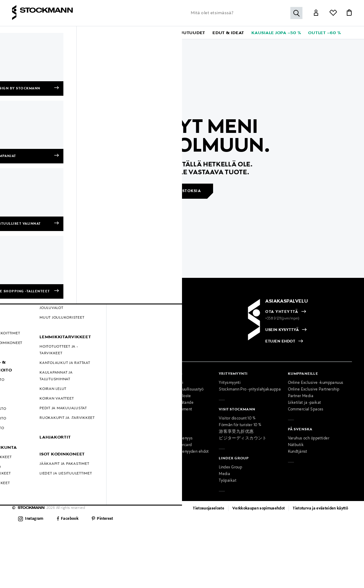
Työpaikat (228, 481)
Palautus (20, 396)
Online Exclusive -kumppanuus (316, 383)
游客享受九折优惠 (236, 432)
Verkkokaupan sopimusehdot (259, 509)
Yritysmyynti (230, 383)
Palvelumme (92, 419)
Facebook (70, 519)
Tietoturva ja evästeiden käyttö (320, 509)
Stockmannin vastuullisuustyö (177, 390)
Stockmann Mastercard (171, 445)
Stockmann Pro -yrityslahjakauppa (250, 390)
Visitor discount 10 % (237, 419)
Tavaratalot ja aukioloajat (104, 383)
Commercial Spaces (306, 410)
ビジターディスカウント (243, 439)
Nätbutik (296, 445)
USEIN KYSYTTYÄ (282, 330)
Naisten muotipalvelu (100, 425)
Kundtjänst (298, 452)
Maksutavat (23, 383)
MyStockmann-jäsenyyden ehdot (179, 452)
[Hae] (296, 13)
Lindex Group (230, 468)
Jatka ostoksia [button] (182, 191)
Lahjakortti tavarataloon (102, 458)
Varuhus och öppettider (309, 439)
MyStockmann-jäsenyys (171, 439)
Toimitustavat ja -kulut (32, 390)
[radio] (32, 331)
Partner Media (301, 396)
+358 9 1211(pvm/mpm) (283, 319)
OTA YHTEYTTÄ (282, 312)
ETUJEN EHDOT (280, 342)
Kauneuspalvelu (95, 439)
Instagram (34, 519)
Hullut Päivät (24, 429)
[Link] (316, 13)
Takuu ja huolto (26, 403)
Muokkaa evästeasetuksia (36, 449)
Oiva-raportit (24, 443)
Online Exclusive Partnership (314, 390)
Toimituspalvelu (95, 452)
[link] (159, 33)
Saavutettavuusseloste (171, 396)
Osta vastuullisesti (167, 383)
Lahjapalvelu (92, 445)
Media (224, 474)
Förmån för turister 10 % (240, 425)
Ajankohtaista (93, 390)
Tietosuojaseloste (209, 509)
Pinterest (105, 519)
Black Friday (23, 436)
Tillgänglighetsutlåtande (172, 403)
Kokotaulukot (24, 410)
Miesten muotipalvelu (100, 432)
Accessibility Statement (171, 410)
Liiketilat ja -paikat (305, 403)
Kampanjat (22, 423)
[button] (24, 33)
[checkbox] (92, 333)
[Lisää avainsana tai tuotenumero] (245, 13)
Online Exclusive (27, 416)
